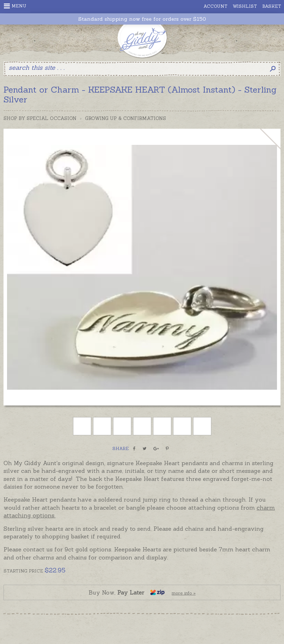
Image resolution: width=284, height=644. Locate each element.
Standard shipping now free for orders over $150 (142, 19)
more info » (184, 593)
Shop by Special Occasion (40, 118)
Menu (15, 6)
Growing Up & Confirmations (126, 118)
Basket (272, 6)
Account (216, 6)
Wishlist (245, 6)
